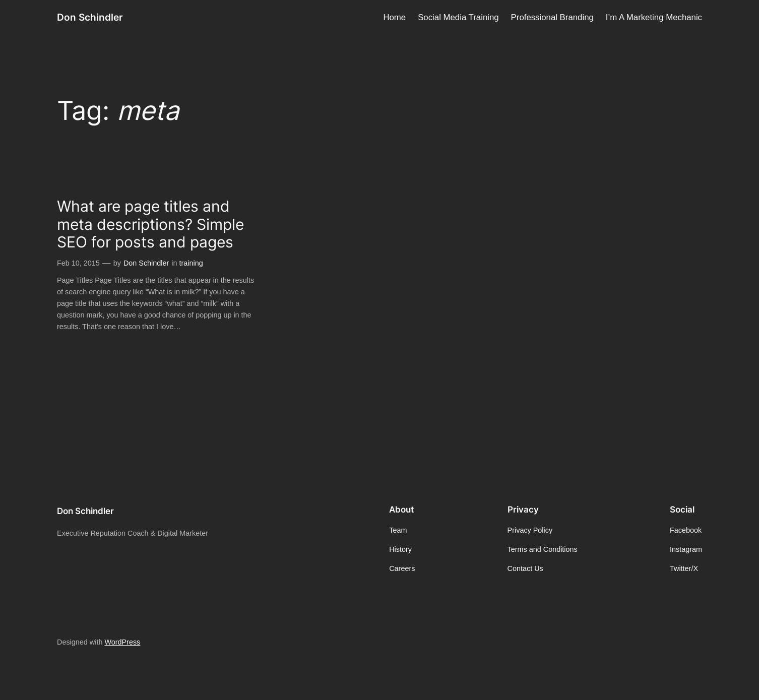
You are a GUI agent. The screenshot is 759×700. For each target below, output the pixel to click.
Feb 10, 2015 (78, 263)
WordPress (122, 642)
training (191, 263)
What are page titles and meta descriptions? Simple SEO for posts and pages (150, 224)
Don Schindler (90, 17)
